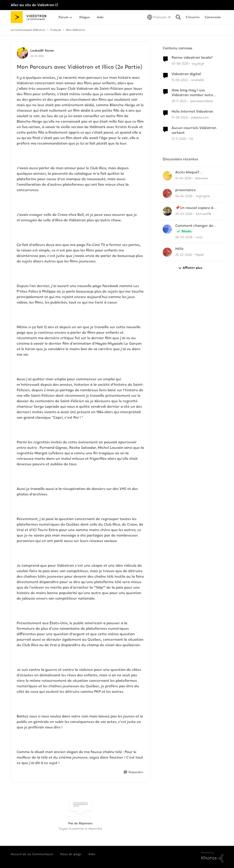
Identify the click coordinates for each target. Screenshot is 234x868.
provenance (186, 190)
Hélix (179, 249)
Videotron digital (186, 74)
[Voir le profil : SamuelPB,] (167, 211)
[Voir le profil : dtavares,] (167, 176)
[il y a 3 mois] (183, 178)
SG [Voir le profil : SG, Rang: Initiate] (191, 138)
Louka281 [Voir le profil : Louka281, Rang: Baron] (37, 50)
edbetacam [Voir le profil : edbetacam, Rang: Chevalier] (200, 117)
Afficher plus (190, 268)
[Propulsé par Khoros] (212, 857)
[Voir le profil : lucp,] (167, 229)
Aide (92, 854)
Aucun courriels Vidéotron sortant (194, 130)
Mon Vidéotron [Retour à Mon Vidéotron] (76, 30)
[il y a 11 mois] (180, 64)
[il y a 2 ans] (179, 101)
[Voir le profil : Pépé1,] (167, 252)
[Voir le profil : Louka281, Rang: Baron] (22, 53)
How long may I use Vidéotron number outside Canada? (194, 93)
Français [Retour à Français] (56, 30)
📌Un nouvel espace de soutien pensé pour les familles (195, 208)
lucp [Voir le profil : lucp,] (199, 237)
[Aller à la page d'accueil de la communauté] (30, 17)
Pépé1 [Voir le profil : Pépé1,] (200, 255)
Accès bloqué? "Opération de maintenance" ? (189, 172)
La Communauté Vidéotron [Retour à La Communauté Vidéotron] (28, 30)
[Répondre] (133, 772)
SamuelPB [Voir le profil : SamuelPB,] (203, 214)
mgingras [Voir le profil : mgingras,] (203, 196)
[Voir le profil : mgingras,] (167, 193)
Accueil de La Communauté (32, 854)
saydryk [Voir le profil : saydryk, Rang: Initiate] (198, 64)
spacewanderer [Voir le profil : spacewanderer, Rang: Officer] (202, 101)
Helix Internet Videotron (192, 111)
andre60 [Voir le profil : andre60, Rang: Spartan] (197, 80)
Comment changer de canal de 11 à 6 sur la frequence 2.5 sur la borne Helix (194, 226)
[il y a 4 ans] (180, 80)
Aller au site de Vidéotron (33, 5)
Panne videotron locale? (192, 58)
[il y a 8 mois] (179, 139)
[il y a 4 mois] (184, 237)
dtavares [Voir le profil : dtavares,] (202, 178)
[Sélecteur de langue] (159, 17)
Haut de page (71, 854)
